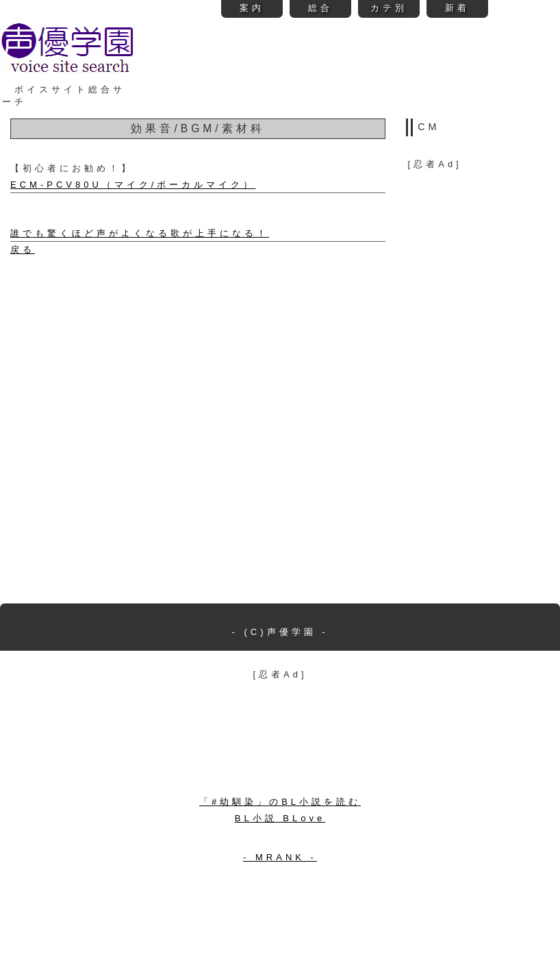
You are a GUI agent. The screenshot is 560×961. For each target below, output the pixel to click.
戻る (23, 250)
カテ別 (389, 8)
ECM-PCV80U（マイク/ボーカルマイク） (133, 185)
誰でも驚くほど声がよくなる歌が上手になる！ (140, 233)
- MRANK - (280, 857)
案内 (252, 8)
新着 (457, 8)
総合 (320, 8)
